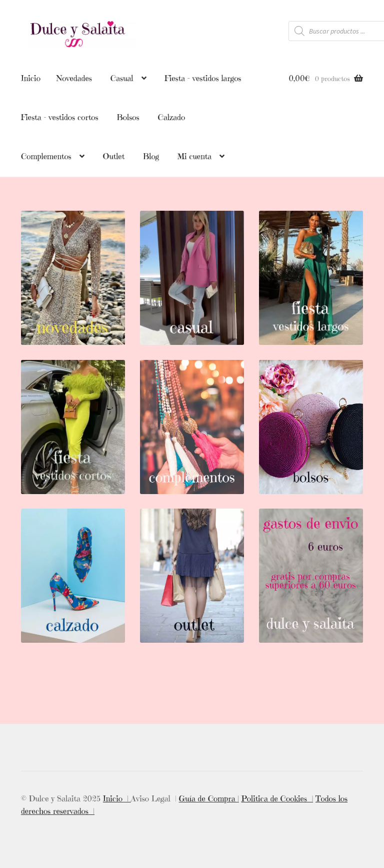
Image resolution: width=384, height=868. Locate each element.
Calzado (171, 117)
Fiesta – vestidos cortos (60, 117)
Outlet (114, 156)
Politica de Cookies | (277, 797)
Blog (151, 156)
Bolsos (128, 117)
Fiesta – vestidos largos (203, 78)
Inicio (31, 78)
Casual (122, 78)
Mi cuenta (194, 156)
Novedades (74, 78)
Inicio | (117, 797)
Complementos (46, 156)
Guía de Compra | (209, 797)
